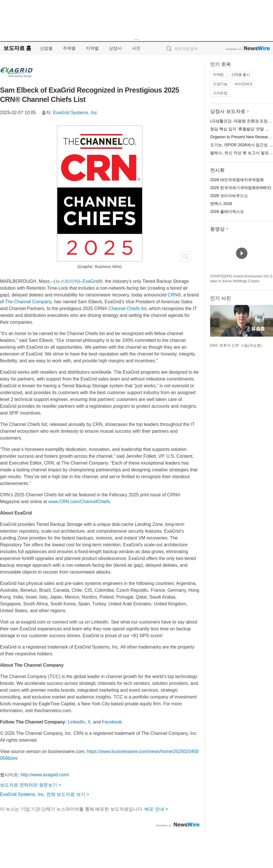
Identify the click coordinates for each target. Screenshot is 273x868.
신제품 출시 (241, 75)
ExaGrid (91, 281)
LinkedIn (76, 722)
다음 (268, 323)
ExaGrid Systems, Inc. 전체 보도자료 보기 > (45, 794)
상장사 (115, 48)
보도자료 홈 (17, 48)
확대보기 (185, 256)
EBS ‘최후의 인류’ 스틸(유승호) (236, 345)
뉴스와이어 (67, 281)
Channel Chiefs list (128, 308)
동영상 (217, 229)
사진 (136, 48)
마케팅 (218, 75)
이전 (215, 323)
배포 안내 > (156, 809)
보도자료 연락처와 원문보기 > (31, 785)
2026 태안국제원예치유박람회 (237, 180)
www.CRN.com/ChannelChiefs (79, 502)
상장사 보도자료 (228, 111)
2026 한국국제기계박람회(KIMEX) (241, 188)
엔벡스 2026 (221, 204)
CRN (172, 295)
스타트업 (220, 93)
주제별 (69, 48)
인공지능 (220, 84)
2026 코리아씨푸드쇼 (229, 196)
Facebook (112, 722)
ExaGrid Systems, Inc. (76, 113)
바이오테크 (244, 84)
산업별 (46, 48)
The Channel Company (28, 302)
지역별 (92, 48)
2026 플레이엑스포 (227, 212)
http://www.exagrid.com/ (45, 775)
